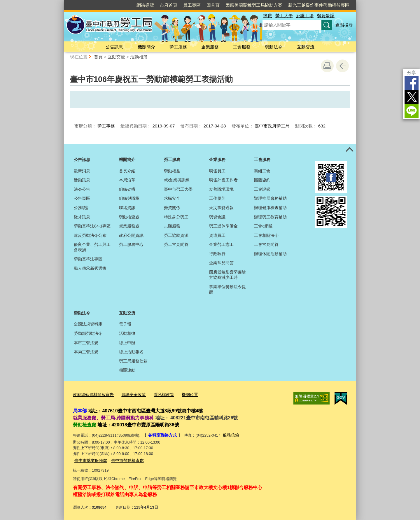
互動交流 (306, 47)
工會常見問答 (266, 244)
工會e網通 (263, 226)
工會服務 (242, 47)
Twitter (412, 97)
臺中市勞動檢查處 (124, 459)
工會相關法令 (266, 235)
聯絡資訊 (127, 208)
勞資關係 (172, 208)
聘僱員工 (217, 171)
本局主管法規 (86, 352)
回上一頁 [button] (342, 66)
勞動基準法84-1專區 (92, 226)
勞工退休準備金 (223, 226)
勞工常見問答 (176, 244)
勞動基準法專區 (88, 259)
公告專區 (82, 198)
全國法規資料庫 (88, 324)
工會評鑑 (262, 189)
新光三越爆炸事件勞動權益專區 (319, 5)
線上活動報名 (131, 352)
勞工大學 (284, 16)
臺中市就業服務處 (90, 459)
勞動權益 (172, 171)
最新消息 (82, 171)
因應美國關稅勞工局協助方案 (254, 5)
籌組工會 (262, 171)
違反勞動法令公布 (90, 235)
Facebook (412, 83)
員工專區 (192, 5)
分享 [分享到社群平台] (412, 72)
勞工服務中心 (131, 244)
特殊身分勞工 (176, 217)
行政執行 (217, 254)
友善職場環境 (221, 189)
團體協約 (262, 180)
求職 (267, 16)
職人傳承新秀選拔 (90, 268)
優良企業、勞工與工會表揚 (92, 247)
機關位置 (183, 394)
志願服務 (172, 226)
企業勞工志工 (221, 244)
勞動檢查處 (129, 217)
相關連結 (127, 370)
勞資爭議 (326, 16)
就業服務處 (129, 226)
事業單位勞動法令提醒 (228, 289)
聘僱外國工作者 (223, 180)
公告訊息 (114, 47)
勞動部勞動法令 (88, 333)
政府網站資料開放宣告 (92, 394)
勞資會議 (217, 217)
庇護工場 (305, 16)
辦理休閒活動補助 (270, 254)
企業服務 (210, 47)
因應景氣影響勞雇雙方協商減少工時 (228, 275)
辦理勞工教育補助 (270, 217)
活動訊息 (82, 180)
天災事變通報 (221, 208)
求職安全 (172, 198)
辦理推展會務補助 (270, 198)
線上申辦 (127, 343)
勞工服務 (178, 47)
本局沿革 (127, 180)
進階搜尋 (344, 25)
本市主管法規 (86, 343)
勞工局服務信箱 (133, 361)
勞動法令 (274, 47)
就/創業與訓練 (177, 180)
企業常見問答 (221, 263)
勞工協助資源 (176, 235)
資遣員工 (217, 235)
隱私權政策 (159, 394)
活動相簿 (139, 57)
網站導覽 (145, 5)
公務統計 (82, 208)
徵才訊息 (82, 217)
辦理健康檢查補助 (270, 208)
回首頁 (213, 5)
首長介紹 (127, 171)
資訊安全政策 (130, 394)
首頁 (98, 57)
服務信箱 (228, 434)
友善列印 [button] (327, 66)
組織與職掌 (129, 198)
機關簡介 (146, 47)
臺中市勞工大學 (178, 189)
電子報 (125, 324)
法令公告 (82, 189)
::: (62, 2)
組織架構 (127, 189)
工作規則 (217, 198)
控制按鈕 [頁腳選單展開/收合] (349, 150)
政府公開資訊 (131, 235)
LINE (412, 111)
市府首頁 (169, 5)
